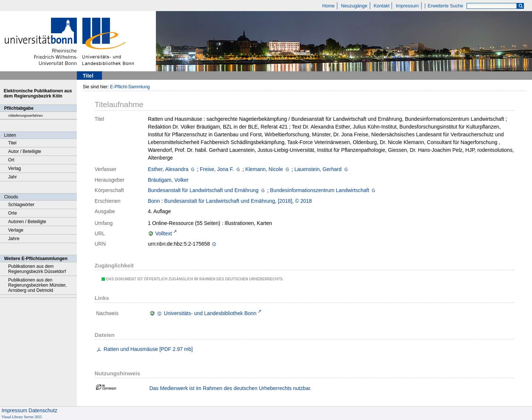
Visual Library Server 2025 (22, 417)
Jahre (14, 239)
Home (328, 6)
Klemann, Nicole (264, 169)
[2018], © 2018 (295, 201)
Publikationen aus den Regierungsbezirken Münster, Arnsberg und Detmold (37, 285)
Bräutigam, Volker (168, 180)
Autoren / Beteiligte (27, 222)
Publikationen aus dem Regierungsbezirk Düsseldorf (37, 269)
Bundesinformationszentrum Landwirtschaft (320, 190)
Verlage (16, 230)
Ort (11, 160)
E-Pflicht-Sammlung (130, 87)
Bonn (154, 201)
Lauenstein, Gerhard (318, 169)
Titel (12, 143)
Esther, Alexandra (168, 169)
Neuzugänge (354, 6)
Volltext (163, 233)
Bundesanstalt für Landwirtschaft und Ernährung (203, 190)
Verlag (15, 168)
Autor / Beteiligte (25, 151)
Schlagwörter (21, 205)
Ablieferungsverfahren (25, 115)
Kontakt (381, 6)
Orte (13, 213)
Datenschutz (43, 410)
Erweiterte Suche (446, 6)
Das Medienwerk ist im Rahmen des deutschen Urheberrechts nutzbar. (230, 388)
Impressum (407, 6)
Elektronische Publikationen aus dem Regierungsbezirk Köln (38, 93)
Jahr (13, 177)
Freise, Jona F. (217, 169)
